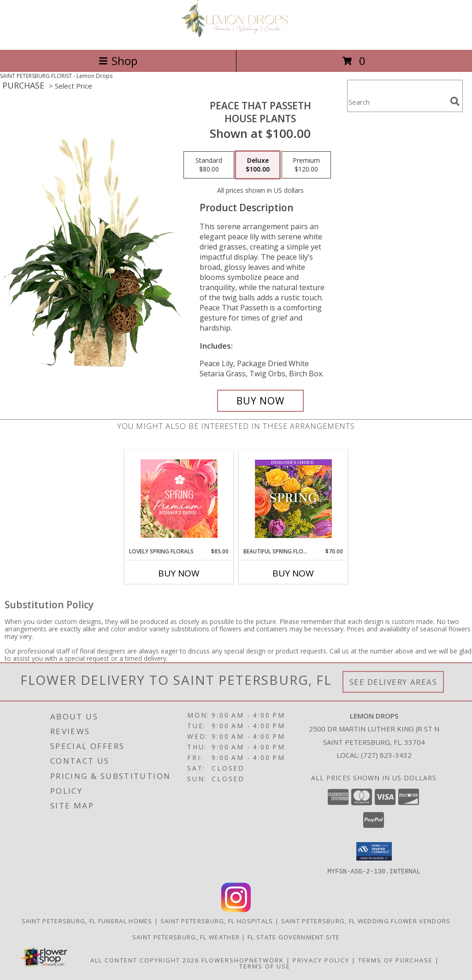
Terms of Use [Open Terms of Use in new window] (265, 966)
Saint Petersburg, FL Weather (186, 937)
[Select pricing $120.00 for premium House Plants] (306, 165)
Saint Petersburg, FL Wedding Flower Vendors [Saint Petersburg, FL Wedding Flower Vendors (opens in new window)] (366, 921)
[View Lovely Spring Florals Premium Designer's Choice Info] (179, 499)
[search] (455, 101)
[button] (374, 851)
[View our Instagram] (236, 909)
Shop (118, 61)
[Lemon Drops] (236, 36)
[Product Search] (397, 102)
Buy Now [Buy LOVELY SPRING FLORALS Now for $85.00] (179, 573)
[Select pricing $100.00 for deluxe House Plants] (258, 165)
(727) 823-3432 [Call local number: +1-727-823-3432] (386, 755)
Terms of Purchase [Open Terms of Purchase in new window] (395, 960)
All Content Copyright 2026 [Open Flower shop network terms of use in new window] (145, 960)
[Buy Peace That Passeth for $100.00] (260, 401)
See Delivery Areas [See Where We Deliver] (393, 682)
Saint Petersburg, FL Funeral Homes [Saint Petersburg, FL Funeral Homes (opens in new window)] (87, 921)
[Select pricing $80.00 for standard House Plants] (209, 165)
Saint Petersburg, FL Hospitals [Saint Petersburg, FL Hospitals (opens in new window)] (217, 921)
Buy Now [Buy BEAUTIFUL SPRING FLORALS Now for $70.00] (293, 573)
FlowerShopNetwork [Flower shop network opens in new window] (243, 960)
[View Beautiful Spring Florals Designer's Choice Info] (293, 499)
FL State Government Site (294, 937)
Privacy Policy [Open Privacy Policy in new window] (321, 960)
